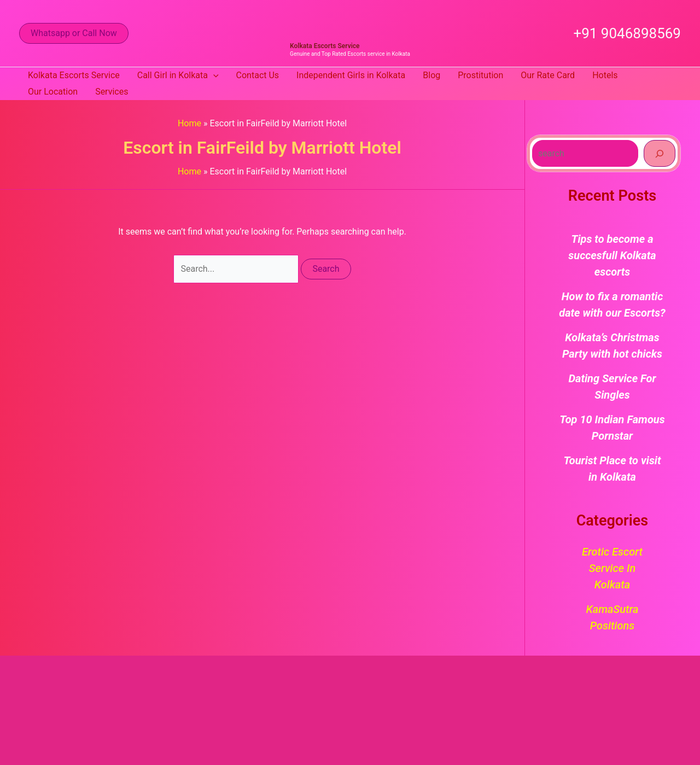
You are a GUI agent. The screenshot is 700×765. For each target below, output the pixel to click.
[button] (74, 33)
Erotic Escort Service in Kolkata (612, 568)
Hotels (605, 75)
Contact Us (258, 75)
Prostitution (480, 75)
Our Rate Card (548, 75)
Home (189, 123)
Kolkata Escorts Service (325, 46)
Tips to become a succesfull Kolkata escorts (612, 255)
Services (112, 92)
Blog (431, 75)
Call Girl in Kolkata (178, 75)
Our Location (53, 92)
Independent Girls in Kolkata (351, 75)
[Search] (660, 153)
